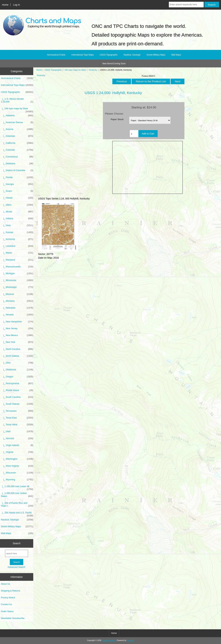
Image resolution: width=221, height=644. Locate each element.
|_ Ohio (17, 363)
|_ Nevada (17, 315)
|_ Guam (17, 191)
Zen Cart (130, 640)
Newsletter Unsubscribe (13, 618)
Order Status (7, 611)
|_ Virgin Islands (17, 445)
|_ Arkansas (17, 136)
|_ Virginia (17, 452)
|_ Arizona (17, 129)
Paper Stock (117, 119)
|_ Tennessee (17, 411)
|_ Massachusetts (17, 267)
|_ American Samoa (17, 122)
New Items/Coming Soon (114, 64)
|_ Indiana (17, 219)
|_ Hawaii (17, 198)
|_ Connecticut (17, 157)
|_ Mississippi (17, 287)
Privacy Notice (8, 598)
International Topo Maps (83, 55)
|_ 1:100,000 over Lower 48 (17, 487)
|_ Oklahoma (17, 370)
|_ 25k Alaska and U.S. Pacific (17, 514)
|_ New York (17, 342)
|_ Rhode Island (17, 390)
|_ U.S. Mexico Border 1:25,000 (17, 100)
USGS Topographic (53, 70)
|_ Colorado (17, 150)
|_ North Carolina (17, 349)
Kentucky (93, 70)
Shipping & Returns (10, 591)
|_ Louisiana (17, 246)
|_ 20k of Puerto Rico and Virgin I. (17, 504)
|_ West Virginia (17, 466)
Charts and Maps (109, 640)
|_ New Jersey (17, 328)
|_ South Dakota (17, 404)
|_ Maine (17, 253)
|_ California (17, 143)
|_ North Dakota (17, 356)
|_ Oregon (17, 377)
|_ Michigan (17, 273)
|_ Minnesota (17, 280)
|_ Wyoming (17, 480)
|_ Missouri (17, 294)
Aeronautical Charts (56, 55)
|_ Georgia (17, 184)
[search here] (17, 553)
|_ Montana (17, 301)
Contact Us (6, 604)
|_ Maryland (17, 260)
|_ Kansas (17, 232)
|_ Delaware (17, 164)
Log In (17, 5)
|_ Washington (17, 459)
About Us (5, 584)
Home (5, 5)
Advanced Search (17, 567)
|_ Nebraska (17, 308)
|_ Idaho (17, 205)
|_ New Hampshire (17, 322)
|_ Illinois (17, 212)
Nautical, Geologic (132, 55)
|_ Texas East (17, 418)
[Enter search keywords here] (186, 5)
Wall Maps (176, 55)
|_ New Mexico (17, 335)
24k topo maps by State (75, 70)
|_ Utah (17, 431)
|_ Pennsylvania (17, 383)
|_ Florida (17, 177)
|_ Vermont (17, 438)
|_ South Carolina (17, 397)
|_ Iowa (17, 225)
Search (17, 543)
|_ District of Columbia (17, 170)
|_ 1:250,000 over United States (17, 495)
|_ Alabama (17, 116)
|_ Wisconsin (17, 473)
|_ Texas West (17, 425)
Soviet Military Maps (156, 55)
